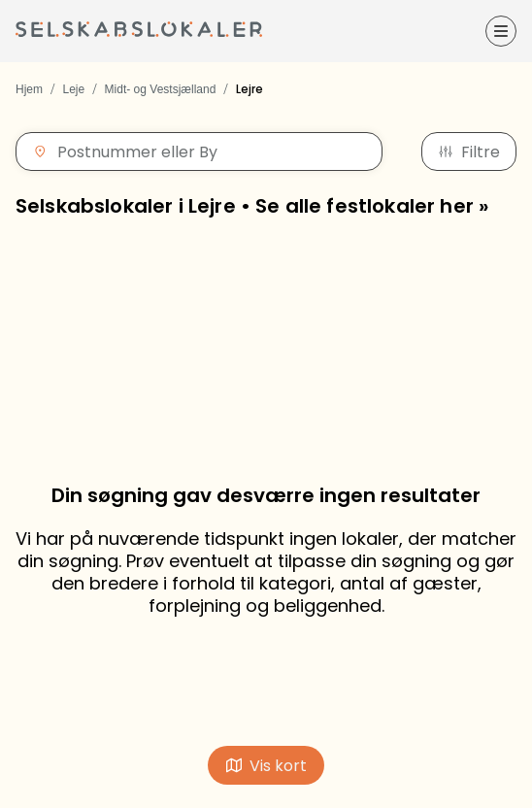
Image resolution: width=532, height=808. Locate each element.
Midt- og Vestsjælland (161, 89)
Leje (73, 89)
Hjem (29, 89)
